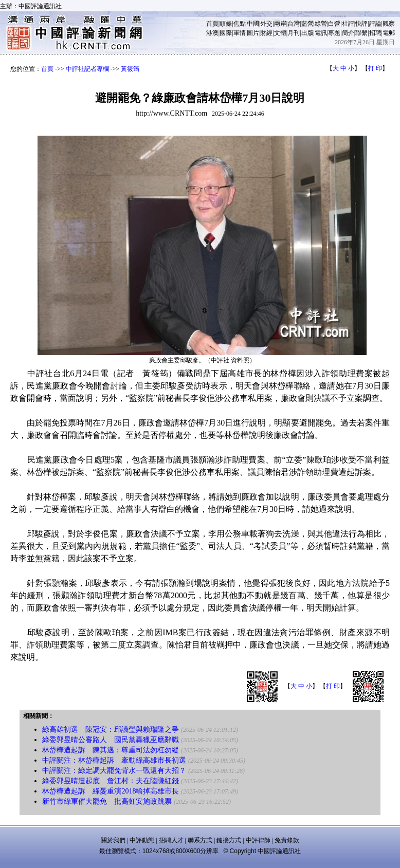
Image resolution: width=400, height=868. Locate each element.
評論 (375, 24)
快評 (361, 24)
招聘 (375, 33)
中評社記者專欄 (87, 69)
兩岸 (280, 24)
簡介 (348, 33)
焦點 (240, 24)
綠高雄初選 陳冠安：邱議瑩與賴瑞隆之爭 (111, 730)
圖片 (253, 33)
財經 (266, 33)
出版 (307, 33)
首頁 (212, 24)
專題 (334, 33)
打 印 (375, 68)
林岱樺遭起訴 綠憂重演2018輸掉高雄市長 (111, 791)
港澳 (212, 33)
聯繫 (361, 33)
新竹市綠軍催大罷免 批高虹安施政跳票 (107, 801)
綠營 (321, 24)
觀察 (389, 24)
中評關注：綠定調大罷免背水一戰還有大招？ (114, 771)
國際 (226, 33)
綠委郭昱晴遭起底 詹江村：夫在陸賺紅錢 (111, 781)
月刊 (294, 33)
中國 (253, 24)
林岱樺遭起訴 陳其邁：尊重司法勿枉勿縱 (111, 750)
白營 (334, 24)
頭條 (226, 24)
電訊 (321, 33)
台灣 (294, 24)
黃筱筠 (130, 69)
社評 (348, 24)
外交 (266, 24)
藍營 (307, 24)
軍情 (240, 33)
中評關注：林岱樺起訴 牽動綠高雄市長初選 (114, 760)
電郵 (389, 33)
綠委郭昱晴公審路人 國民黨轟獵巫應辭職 (111, 740)
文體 (280, 33)
